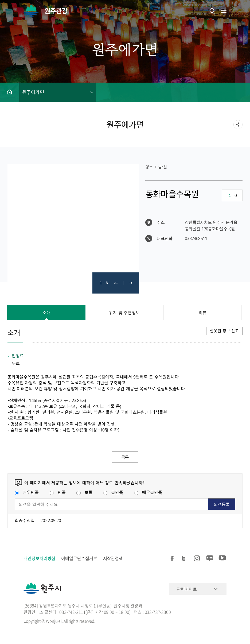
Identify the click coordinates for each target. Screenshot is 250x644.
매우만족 (27, 492)
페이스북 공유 (173, 559)
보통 (84, 492)
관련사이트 (187, 589)
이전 (116, 283)
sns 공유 (238, 125)
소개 (46, 313)
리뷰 (202, 313)
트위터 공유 (185, 559)
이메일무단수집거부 (79, 558)
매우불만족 (148, 492)
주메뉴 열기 (223, 11)
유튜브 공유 (222, 559)
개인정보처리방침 (39, 558)
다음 (131, 283)
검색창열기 (212, 11)
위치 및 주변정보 (124, 313)
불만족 (113, 492)
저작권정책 (113, 558)
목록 (125, 457)
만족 (58, 492)
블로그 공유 (210, 559)
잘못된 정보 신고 (224, 331)
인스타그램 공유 (198, 559)
